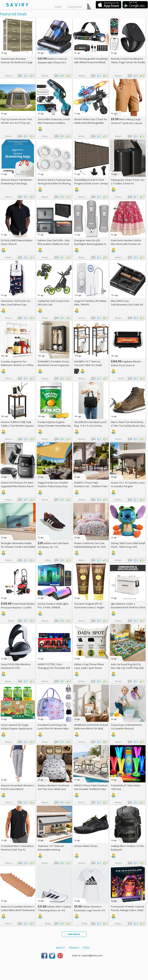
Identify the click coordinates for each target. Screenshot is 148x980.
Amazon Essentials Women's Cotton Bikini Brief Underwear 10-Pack (18, 910)
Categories (75, 6)
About (60, 948)
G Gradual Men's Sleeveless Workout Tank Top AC (17, 848)
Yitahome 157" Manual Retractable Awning (51, 848)
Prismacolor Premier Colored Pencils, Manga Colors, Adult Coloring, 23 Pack (127, 910)
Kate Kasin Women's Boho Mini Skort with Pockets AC (126, 242)
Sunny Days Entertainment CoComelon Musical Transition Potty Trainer (126, 728)
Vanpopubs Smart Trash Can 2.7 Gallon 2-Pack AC (128, 182)
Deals (58, 6)
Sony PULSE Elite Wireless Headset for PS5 (16, 666)
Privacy (74, 948)
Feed (86, 948)
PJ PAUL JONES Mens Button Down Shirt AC (17, 242)
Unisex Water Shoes (86, 846)
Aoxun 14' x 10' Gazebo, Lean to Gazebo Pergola (128, 484)
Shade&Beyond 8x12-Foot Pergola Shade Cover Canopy (91, 182)
